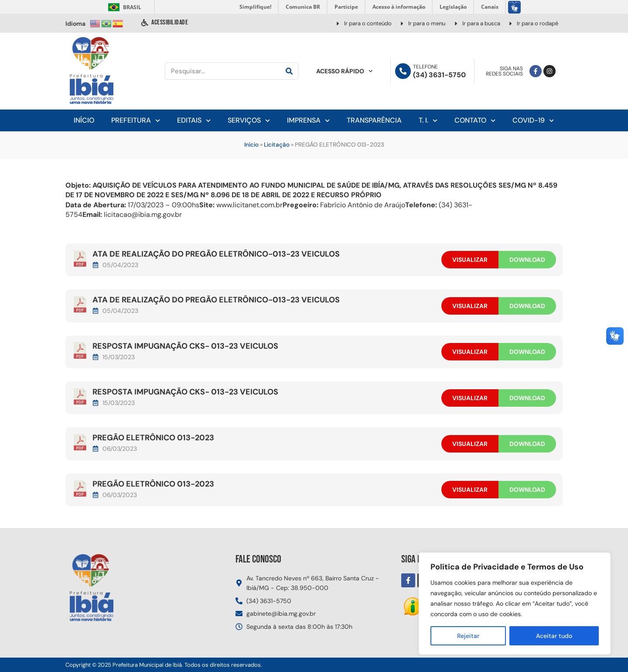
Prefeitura (136, 121)
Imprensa (308, 121)
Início (84, 120)
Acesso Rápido (345, 71)
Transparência (374, 120)
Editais (194, 121)
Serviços (249, 121)
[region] (515, 603)
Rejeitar (468, 636)
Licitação (277, 145)
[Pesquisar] (289, 71)
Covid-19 (533, 121)
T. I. (428, 121)
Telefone (425, 67)
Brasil (123, 7)
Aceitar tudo (554, 636)
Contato (475, 121)
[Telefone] (403, 71)
